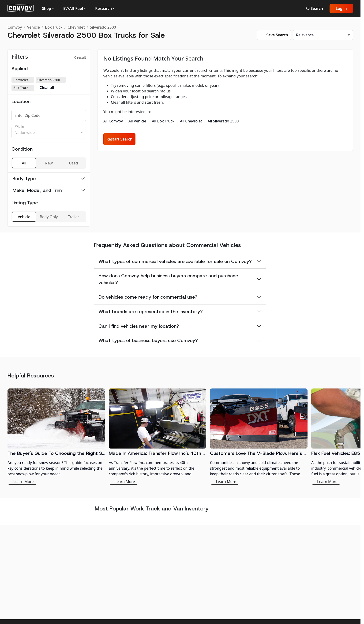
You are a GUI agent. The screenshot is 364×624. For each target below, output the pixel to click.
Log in (341, 8)
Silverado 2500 (103, 27)
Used (73, 163)
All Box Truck (163, 121)
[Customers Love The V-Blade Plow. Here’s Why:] (259, 437)
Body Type (24, 179)
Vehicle (33, 27)
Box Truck (54, 27)
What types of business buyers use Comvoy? (148, 340)
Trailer (73, 217)
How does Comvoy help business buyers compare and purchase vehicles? (168, 279)
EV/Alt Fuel (73, 8)
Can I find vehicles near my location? (139, 326)
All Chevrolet (191, 121)
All (24, 163)
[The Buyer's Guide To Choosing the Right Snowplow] (56, 437)
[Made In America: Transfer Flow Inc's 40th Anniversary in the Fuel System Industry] (158, 437)
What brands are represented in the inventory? (151, 312)
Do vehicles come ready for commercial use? (148, 297)
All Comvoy (113, 121)
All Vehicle (137, 121)
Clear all (47, 88)
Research (103, 8)
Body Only (49, 217)
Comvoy (15, 27)
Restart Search (119, 139)
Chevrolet (76, 27)
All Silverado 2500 (223, 121)
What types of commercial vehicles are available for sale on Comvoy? (175, 261)
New (49, 163)
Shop (47, 8)
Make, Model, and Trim (37, 190)
